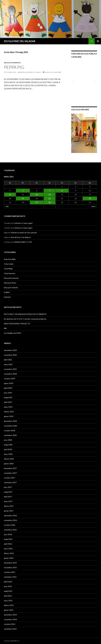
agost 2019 (9, 383)
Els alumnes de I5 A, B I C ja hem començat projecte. (25, 319)
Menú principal (98, 41)
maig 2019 (8, 397)
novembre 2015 (10, 567)
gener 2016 (9, 558)
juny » (94, 206)
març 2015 (8, 601)
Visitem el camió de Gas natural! (24, 233)
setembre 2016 (10, 530)
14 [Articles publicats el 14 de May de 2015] (50, 194)
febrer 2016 (9, 553)
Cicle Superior (10, 273)
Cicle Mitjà (8, 269)
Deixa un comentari (53, 72)
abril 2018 (8, 449)
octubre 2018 (10, 430)
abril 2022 (8, 360)
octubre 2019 (10, 379)
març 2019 (8, 407)
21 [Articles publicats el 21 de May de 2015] (50, 198)
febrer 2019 (9, 412)
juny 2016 (8, 534)
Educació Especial (11, 278)
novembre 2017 (10, 473)
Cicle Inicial (9, 264)
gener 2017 (9, 511)
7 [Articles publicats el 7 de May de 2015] (50, 191)
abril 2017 (8, 497)
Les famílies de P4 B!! (13, 333)
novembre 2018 (10, 426)
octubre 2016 (10, 525)
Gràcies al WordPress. (12, 641)
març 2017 (8, 501)
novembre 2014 (10, 619)
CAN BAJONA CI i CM (22, 242)
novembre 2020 (10, 374)
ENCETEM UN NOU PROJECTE (17, 324)
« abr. (7, 206)
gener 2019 (9, 416)
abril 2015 (8, 596)
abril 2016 (8, 544)
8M (5, 328)
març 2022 (8, 364)
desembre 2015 (10, 563)
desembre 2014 (10, 615)
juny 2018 (8, 440)
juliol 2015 (8, 582)
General (7, 297)
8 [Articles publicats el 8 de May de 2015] (62, 191)
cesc (6, 233)
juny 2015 (8, 586)
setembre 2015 (10, 577)
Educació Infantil (12, 63)
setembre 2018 (10, 435)
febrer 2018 (9, 459)
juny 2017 (8, 487)
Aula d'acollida (10, 259)
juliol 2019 (8, 388)
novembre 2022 (10, 355)
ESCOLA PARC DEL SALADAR (20, 41)
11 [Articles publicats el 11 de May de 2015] (10, 194)
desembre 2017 (10, 468)
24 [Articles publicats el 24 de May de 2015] (90, 198)
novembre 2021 (10, 369)
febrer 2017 (9, 506)
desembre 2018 (10, 421)
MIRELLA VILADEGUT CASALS (30, 72)
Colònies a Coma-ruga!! (23, 223)
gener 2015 (9, 610)
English (7, 292)
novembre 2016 (10, 520)
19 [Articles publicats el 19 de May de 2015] (23, 198)
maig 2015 (8, 591)
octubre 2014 (10, 624)
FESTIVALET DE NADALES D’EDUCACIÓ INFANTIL (25, 314)
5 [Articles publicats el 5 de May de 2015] (23, 191)
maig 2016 (8, 539)
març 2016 (8, 549)
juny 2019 (8, 393)
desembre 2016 (10, 516)
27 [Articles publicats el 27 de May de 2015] (37, 202)
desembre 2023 (10, 350)
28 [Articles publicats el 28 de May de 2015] (50, 202)
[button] (73, 81)
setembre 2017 (10, 482)
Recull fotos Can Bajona (21, 237)
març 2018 (8, 454)
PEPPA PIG (14, 67)
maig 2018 (8, 445)
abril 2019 (8, 402)
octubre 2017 (10, 478)
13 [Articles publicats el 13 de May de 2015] (37, 194)
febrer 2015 (9, 605)
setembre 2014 (10, 629)
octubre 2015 (10, 572)
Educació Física (10, 283)
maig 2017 (8, 492)
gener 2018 (9, 464)
